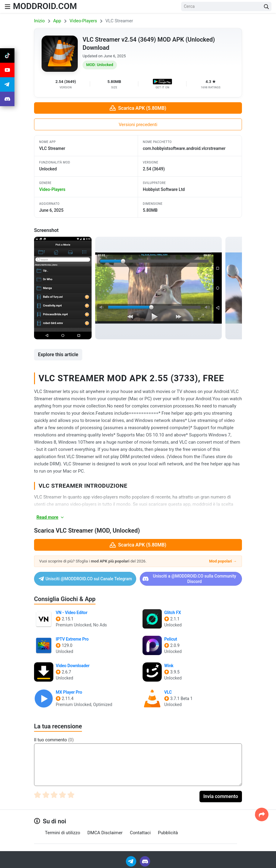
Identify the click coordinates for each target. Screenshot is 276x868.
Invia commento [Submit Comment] (221, 796)
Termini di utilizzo (63, 833)
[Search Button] (266, 6)
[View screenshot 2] (158, 288)
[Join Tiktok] (7, 55)
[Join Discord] (145, 861)
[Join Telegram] (132, 861)
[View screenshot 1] (63, 288)
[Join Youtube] (7, 70)
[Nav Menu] (8, 6)
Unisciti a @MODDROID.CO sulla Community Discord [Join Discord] (189, 579)
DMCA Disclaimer (105, 833)
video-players (52, 189)
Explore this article (58, 355)
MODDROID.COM (45, 6)
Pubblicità (168, 833)
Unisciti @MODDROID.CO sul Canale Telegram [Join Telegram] (85, 579)
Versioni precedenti (138, 125)
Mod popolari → (223, 561)
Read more (50, 517)
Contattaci (140, 833)
